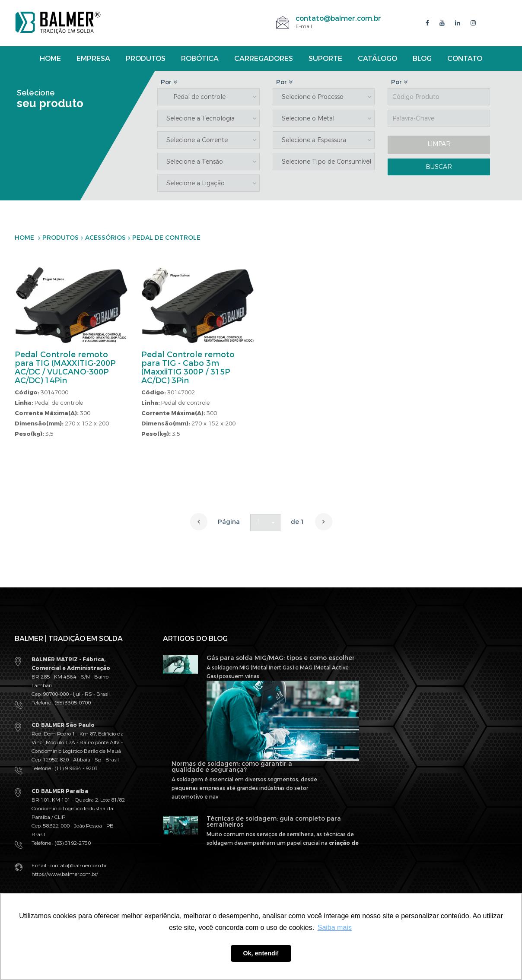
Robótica (200, 59)
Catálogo (377, 59)
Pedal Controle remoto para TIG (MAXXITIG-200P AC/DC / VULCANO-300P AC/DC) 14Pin (65, 367)
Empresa (93, 59)
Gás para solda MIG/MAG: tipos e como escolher (281, 658)
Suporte (325, 59)
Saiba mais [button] (335, 928)
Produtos (146, 59)
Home (50, 59)
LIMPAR (439, 144)
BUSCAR (439, 167)
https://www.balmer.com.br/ (65, 874)
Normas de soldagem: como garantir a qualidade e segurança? (232, 767)
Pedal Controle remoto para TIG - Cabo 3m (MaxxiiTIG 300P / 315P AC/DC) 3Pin (188, 367)
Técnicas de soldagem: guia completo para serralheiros (274, 822)
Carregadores (264, 59)
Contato (465, 59)
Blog (422, 59)
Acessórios (105, 238)
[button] (265, 523)
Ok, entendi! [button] (261, 953)
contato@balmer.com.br (338, 18)
